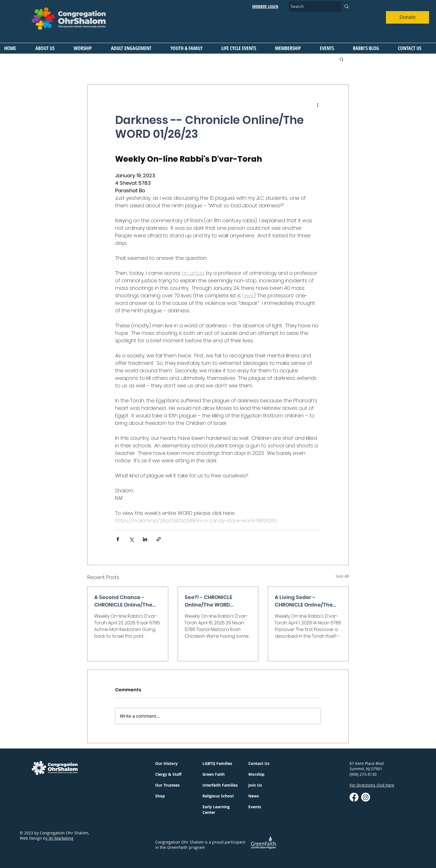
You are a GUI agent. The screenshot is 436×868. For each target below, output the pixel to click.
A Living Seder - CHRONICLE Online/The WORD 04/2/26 (304, 601)
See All (342, 576)
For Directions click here (372, 785)
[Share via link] (159, 539)
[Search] (310, 6)
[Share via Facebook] (118, 539)
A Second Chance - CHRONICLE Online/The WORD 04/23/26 (123, 601)
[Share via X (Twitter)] (131, 539)
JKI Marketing (60, 838)
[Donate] (407, 17)
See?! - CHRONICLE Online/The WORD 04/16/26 (208, 601)
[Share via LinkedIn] (145, 539)
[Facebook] (354, 797)
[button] (50, 48)
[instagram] (366, 797)
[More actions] (318, 105)
